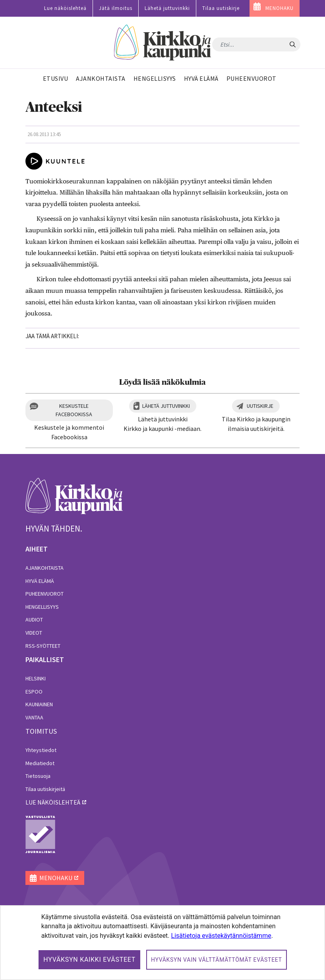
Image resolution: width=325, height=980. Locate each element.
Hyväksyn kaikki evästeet (89, 960)
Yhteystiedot (41, 750)
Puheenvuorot (44, 594)
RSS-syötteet (43, 646)
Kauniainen (39, 704)
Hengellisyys (42, 607)
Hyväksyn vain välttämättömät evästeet (217, 960)
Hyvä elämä (40, 581)
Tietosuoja (38, 776)
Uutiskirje (260, 406)
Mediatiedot (40, 763)
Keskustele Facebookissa (74, 410)
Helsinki (36, 678)
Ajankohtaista (44, 568)
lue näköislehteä (53, 802)
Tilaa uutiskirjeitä (45, 789)
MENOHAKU (280, 8)
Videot (34, 633)
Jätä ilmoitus (116, 8)
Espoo (34, 692)
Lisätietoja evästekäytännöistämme (221, 936)
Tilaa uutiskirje (221, 8)
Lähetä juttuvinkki (167, 8)
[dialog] (162, 943)
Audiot (34, 620)
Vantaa (34, 717)
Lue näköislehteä (65, 8)
